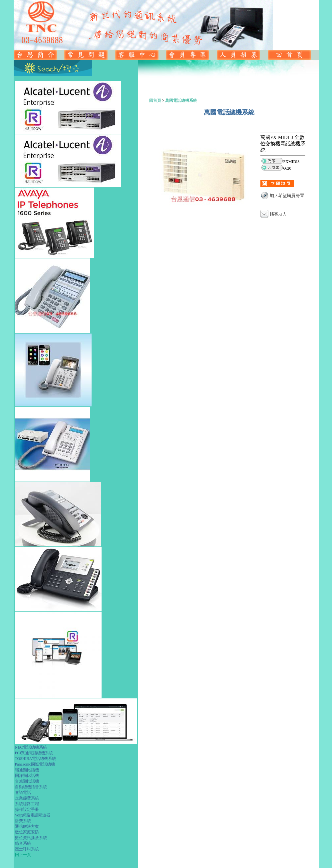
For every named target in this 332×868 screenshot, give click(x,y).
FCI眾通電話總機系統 (34, 753)
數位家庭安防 (27, 832)
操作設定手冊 (27, 809)
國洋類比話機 (27, 776)
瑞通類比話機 (27, 770)
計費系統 (23, 821)
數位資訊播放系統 (31, 838)
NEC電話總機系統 (31, 747)
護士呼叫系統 (27, 849)
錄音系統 (23, 843)
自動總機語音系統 (31, 787)
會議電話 (23, 793)
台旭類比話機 (27, 781)
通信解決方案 (27, 826)
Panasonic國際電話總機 (35, 764)
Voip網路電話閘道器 (33, 815)
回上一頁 (23, 855)
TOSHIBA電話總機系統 (36, 759)
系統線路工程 (27, 804)
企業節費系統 (27, 798)
